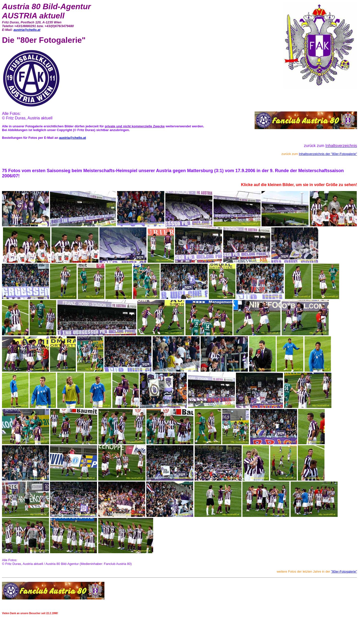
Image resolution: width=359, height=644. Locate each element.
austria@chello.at (27, 30)
